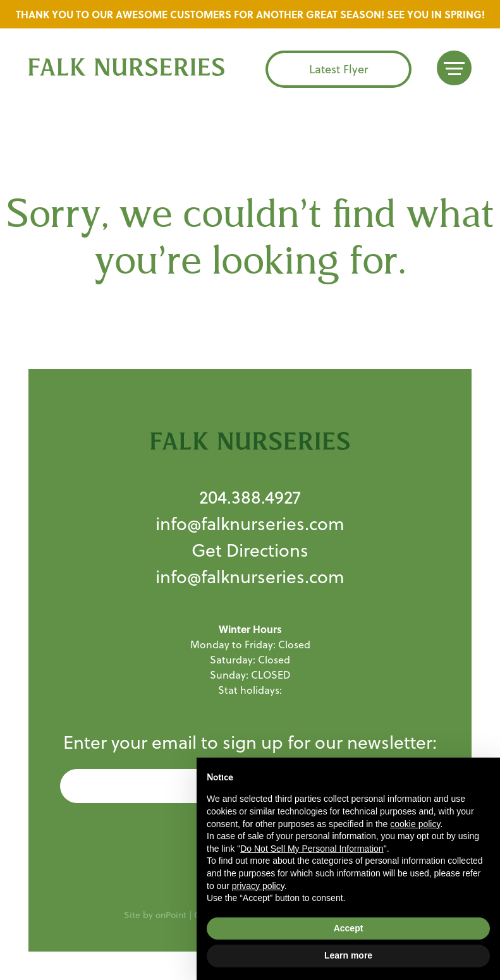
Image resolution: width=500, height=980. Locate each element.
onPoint (171, 915)
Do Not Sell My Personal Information (312, 849)
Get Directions (250, 550)
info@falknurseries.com (250, 523)
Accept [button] (349, 928)
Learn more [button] (348, 955)
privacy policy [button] (258, 886)
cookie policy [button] (415, 824)
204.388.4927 (250, 497)
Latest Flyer (338, 69)
